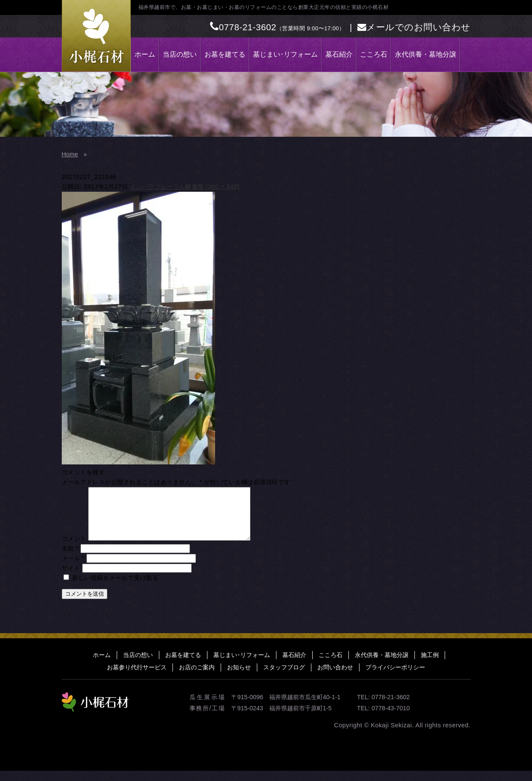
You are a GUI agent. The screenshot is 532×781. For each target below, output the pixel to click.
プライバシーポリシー (395, 677)
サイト (71, 578)
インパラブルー (152, 187)
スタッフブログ (284, 677)
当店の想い (180, 54)
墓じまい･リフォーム (285, 54)
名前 (70, 559)
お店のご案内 (197, 677)
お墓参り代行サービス (137, 677)
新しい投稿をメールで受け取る (115, 588)
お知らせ (239, 677)
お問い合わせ (335, 677)
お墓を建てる (225, 54)
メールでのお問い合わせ (414, 27)
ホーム (145, 54)
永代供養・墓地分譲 (426, 54)
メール (73, 568)
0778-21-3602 (243, 27)
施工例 (430, 665)
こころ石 (374, 54)
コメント (74, 549)
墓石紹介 (339, 54)
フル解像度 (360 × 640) (206, 187)
